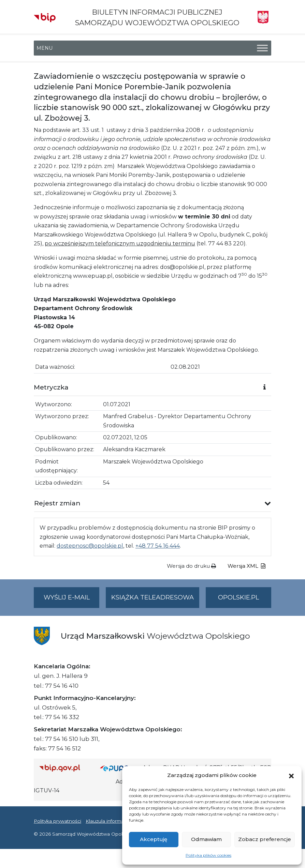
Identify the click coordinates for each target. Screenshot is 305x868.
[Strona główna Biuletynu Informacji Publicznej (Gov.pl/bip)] (64, 768)
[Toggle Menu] (262, 48)
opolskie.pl (238, 597)
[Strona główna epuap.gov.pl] (119, 768)
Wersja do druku (191, 566)
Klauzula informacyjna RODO (119, 821)
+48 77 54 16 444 (158, 546)
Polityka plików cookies (208, 855)
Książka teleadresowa (152, 597)
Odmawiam (206, 839)
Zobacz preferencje (265, 839)
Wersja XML (246, 566)
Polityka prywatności (57, 821)
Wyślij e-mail (72, 600)
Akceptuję (154, 839)
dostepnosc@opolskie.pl (90, 546)
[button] (291, 775)
